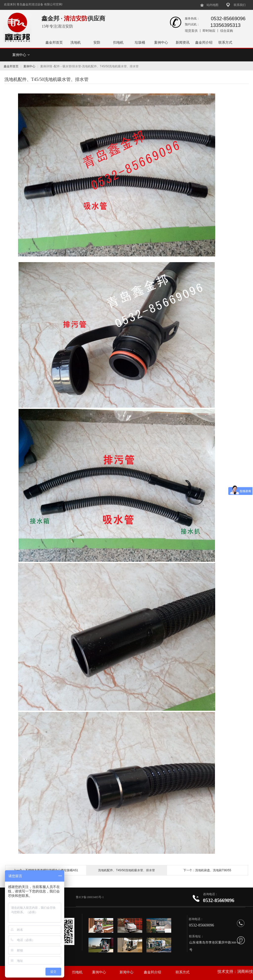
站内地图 (212, 5)
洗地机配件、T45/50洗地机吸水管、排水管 (126, 870)
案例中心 (161, 42)
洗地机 (76, 42)
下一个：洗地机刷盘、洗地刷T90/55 (207, 870)
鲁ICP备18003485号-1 (90, 897)
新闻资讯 (183, 42)
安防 (97, 42)
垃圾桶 (140, 42)
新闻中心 (126, 972)
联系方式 (225, 42)
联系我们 (240, 5)
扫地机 (118, 42)
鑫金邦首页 (54, 42)
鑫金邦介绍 (204, 42)
